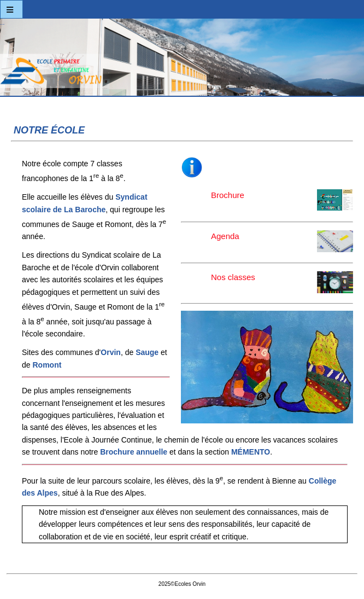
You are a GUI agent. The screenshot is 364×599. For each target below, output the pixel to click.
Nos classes (243, 278)
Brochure (237, 196)
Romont (47, 365)
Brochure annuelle (134, 452)
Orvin (111, 352)
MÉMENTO (251, 452)
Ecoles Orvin (182, 60)
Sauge (147, 352)
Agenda (231, 241)
